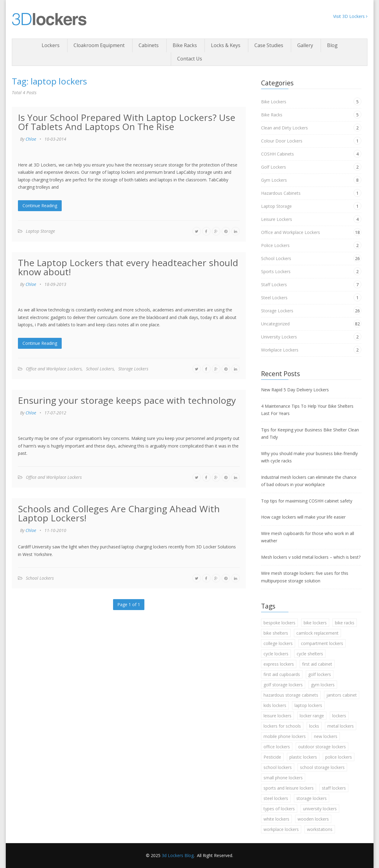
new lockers (326, 736)
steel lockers (276, 798)
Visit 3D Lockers (350, 16)
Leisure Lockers (277, 219)
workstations (320, 829)
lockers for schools (282, 726)
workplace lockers (281, 829)
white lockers (276, 819)
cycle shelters (310, 654)
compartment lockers (322, 643)
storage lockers (312, 798)
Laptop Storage (40, 231)
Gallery (305, 45)
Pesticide (272, 757)
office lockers (277, 747)
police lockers (339, 757)
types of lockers (279, 809)
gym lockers (323, 685)
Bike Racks (185, 45)
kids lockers (275, 705)
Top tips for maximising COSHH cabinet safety (307, 501)
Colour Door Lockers (282, 141)
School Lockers (100, 369)
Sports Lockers (276, 271)
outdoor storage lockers (322, 747)
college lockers (278, 643)
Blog (332, 45)
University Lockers (279, 337)
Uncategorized (275, 324)
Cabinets (149, 45)
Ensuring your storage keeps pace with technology (127, 400)
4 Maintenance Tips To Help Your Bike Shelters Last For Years (307, 410)
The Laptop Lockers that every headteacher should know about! (128, 267)
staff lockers (334, 788)
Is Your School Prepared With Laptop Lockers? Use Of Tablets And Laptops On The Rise (127, 122)
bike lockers (315, 623)
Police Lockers (275, 245)
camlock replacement (317, 633)
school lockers (278, 767)
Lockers (51, 45)
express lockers (279, 664)
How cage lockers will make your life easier (303, 517)
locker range (312, 716)
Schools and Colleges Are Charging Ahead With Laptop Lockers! (119, 513)
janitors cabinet (342, 695)
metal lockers (341, 726)
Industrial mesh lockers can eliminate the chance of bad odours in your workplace (309, 481)
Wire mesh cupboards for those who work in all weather (308, 537)
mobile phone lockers (285, 736)
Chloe (31, 139)
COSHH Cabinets (277, 154)
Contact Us (190, 59)
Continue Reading (40, 206)
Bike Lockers (274, 102)
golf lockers (320, 674)
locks (314, 726)
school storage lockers (322, 767)
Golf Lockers (274, 167)
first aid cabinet (317, 664)
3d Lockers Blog (178, 855)
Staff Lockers (274, 285)
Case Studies (269, 45)
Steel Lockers (274, 298)
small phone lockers (283, 778)
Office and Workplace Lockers (54, 369)
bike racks (345, 623)
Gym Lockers (274, 180)
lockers (339, 716)
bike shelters (276, 633)
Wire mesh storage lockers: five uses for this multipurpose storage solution (305, 577)
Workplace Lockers (280, 350)
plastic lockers (303, 757)
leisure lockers (277, 716)
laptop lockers (308, 705)
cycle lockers (276, 654)
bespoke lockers (279, 623)
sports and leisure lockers (289, 788)
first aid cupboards (282, 674)
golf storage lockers (283, 685)
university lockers (320, 809)
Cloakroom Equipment (99, 45)
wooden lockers (313, 819)
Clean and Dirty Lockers (284, 128)
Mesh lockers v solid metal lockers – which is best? (311, 557)
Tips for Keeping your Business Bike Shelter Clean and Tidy (310, 434)
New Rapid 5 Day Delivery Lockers (295, 390)
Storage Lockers (133, 369)
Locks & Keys (226, 45)
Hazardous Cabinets (281, 193)
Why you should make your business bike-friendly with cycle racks (309, 457)
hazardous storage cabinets (291, 695)
